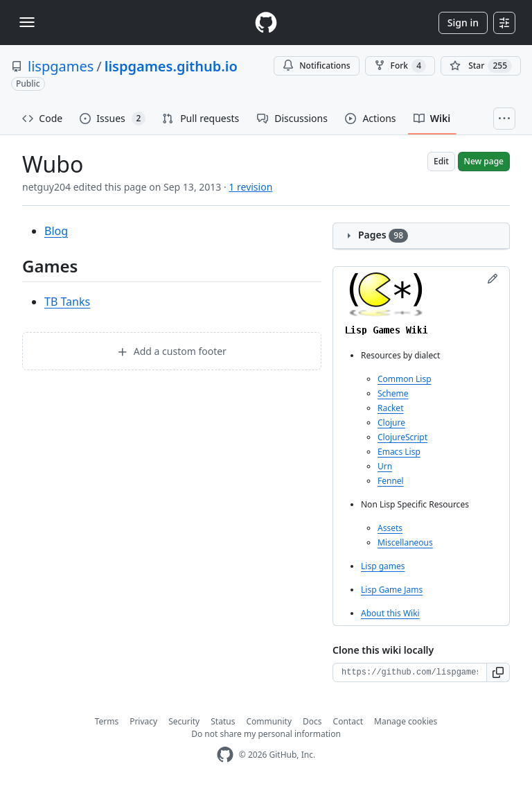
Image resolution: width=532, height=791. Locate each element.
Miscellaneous (405, 542)
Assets (390, 528)
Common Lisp (405, 379)
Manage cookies (406, 721)
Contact (348, 721)
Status (223, 721)
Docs (312, 721)
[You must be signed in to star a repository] (481, 66)
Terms (107, 721)
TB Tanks (67, 302)
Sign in (463, 23)
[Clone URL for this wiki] (410, 672)
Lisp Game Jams (392, 590)
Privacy (143, 721)
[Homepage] (266, 23)
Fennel (391, 481)
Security (184, 721)
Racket (390, 408)
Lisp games (383, 566)
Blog (56, 231)
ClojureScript (402, 437)
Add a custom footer (172, 351)
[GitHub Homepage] (225, 755)
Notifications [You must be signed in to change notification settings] (316, 66)
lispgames (61, 66)
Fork (400, 66)
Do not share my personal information (266, 734)
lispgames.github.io (171, 66)
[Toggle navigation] (27, 22)
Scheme (393, 393)
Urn (385, 466)
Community (269, 721)
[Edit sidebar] (493, 279)
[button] (498, 672)
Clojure (391, 423)
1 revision (250, 187)
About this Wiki (390, 613)
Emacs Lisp (399, 452)
